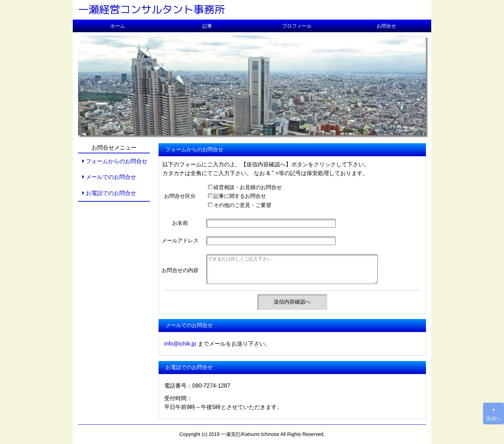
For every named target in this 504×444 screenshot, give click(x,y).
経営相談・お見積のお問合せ (245, 187)
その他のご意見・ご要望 (240, 205)
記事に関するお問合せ (237, 196)
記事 (207, 26)
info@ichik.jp (180, 344)
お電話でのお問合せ (109, 193)
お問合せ (386, 26)
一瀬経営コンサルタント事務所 (152, 9)
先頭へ (493, 414)
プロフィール (297, 26)
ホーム (118, 26)
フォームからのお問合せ (115, 161)
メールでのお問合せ (109, 177)
